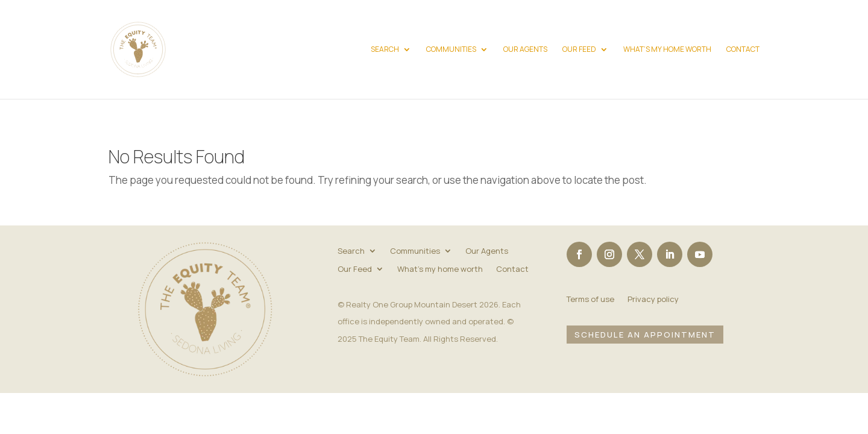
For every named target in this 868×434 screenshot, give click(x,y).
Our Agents (525, 50)
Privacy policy (653, 300)
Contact (743, 50)
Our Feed (579, 50)
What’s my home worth (667, 50)
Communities (451, 50)
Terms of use (590, 300)
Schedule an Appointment (645, 335)
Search (385, 50)
